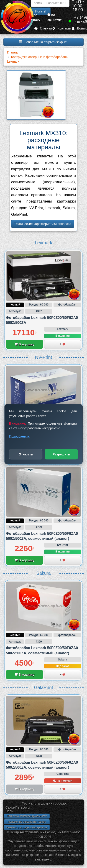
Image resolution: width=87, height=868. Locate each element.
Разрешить (61, 454)
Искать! (41, 11)
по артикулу (55, 17)
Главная (43, 28)
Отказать (26, 454)
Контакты (62, 28)
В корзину (24, 344)
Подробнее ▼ (19, 436)
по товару (35, 17)
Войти (79, 28)
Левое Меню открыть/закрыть (44, 42)
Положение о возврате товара (27, 822)
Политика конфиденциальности (27, 816)
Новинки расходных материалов (27, 827)
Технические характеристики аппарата (43, 224)
